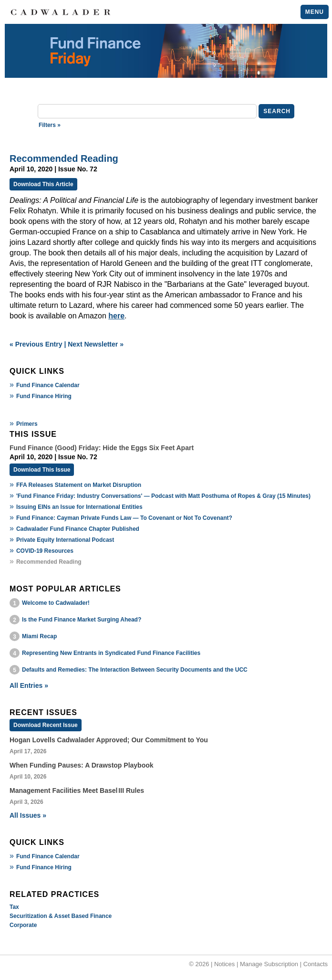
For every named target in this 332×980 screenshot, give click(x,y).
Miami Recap (39, 636)
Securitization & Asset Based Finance (61, 916)
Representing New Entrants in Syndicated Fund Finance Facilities (111, 653)
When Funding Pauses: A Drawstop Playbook (82, 765)
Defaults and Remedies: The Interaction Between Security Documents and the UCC (135, 670)
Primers (27, 424)
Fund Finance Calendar (48, 385)
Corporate (23, 925)
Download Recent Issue (46, 725)
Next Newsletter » (96, 344)
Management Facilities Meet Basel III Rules (77, 790)
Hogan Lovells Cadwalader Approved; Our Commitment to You (109, 740)
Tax (14, 907)
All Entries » (29, 685)
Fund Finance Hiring (44, 396)
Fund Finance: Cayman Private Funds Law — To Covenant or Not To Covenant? (124, 518)
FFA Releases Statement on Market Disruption (79, 485)
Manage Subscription (269, 964)
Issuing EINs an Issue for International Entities (79, 507)
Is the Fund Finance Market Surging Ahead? (82, 620)
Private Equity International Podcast (65, 540)
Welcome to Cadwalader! (56, 603)
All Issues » (28, 815)
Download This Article (43, 184)
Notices (224, 964)
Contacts (316, 964)
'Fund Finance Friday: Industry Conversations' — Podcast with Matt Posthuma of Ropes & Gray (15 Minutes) (163, 496)
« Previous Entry (36, 344)
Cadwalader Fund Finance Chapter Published (78, 529)
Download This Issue (42, 470)
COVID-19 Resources (45, 551)
